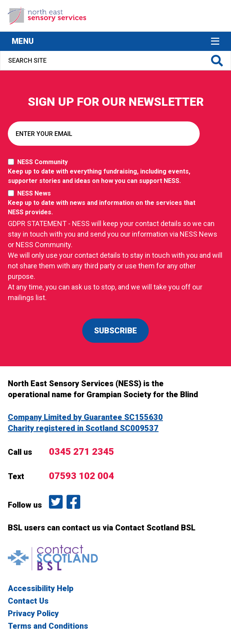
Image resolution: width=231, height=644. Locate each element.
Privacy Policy (33, 613)
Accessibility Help (41, 588)
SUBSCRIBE (115, 331)
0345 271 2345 (81, 452)
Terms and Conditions (48, 626)
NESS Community (106, 172)
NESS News (106, 203)
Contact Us (28, 601)
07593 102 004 (81, 476)
